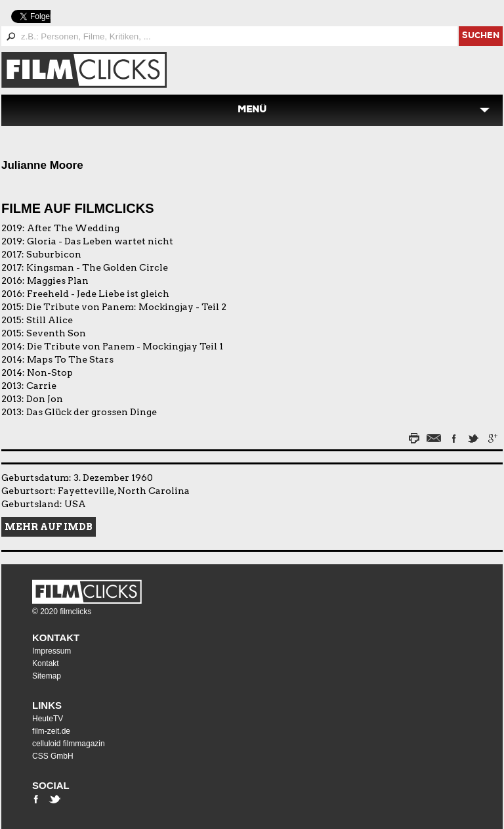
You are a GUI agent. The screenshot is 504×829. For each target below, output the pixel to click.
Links (47, 705)
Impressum (52, 651)
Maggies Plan (58, 280)
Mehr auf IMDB (49, 527)
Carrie (41, 386)
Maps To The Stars (70, 359)
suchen (481, 36)
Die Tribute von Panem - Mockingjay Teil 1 (125, 346)
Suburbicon (54, 254)
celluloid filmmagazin (69, 744)
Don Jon (45, 399)
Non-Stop (50, 372)
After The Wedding (73, 228)
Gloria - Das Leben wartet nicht (100, 241)
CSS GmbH (53, 756)
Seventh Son (56, 333)
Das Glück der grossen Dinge (92, 412)
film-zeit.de (51, 731)
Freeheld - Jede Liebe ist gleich (98, 294)
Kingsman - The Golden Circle (97, 267)
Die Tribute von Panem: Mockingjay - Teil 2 (126, 307)
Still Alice (50, 320)
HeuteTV (48, 719)
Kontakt (56, 638)
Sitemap (47, 676)
